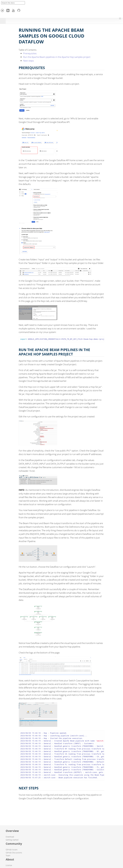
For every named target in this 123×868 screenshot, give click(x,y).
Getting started (12, 840)
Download (10, 837)
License (9, 865)
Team (8, 855)
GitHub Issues (12, 850)
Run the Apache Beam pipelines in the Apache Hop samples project (57, 57)
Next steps (28, 61)
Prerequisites (30, 53)
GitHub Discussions (14, 853)
